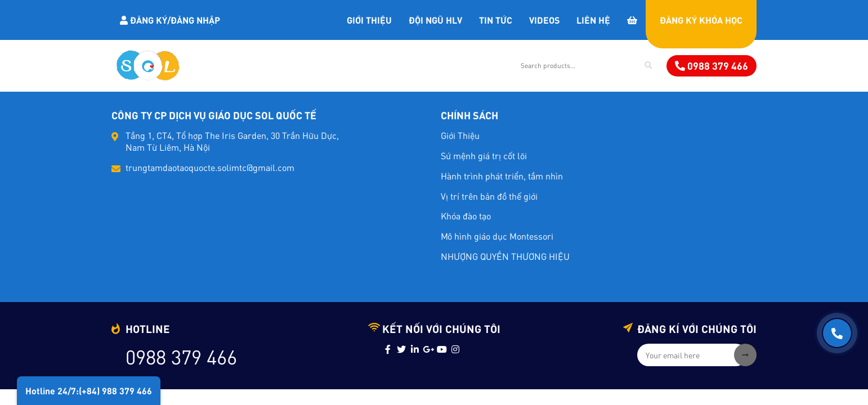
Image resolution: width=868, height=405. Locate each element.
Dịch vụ (478, 65)
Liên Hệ (593, 20)
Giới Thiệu (369, 20)
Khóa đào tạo (466, 216)
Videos (544, 20)
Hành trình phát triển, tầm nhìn (502, 176)
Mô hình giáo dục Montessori (497, 236)
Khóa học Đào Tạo (248, 65)
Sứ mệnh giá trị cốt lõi (484, 156)
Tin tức (496, 20)
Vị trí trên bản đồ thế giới (489, 196)
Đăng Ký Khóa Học (701, 20)
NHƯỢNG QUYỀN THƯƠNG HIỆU (505, 256)
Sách (429, 65)
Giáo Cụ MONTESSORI (354, 65)
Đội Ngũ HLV (435, 20)
